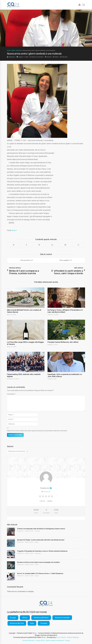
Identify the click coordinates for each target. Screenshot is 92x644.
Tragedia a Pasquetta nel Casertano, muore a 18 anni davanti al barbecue (42, 551)
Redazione (12, 57)
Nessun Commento (38, 57)
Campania (38, 553)
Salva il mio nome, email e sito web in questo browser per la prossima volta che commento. (37, 431)
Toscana (37, 531)
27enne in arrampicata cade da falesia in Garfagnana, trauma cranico (41, 529)
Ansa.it (14, 230)
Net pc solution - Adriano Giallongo (67, 637)
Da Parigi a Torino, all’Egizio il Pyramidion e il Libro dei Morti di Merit (65, 311)
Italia (13, 50)
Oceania (44, 623)
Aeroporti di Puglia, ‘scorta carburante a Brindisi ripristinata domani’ (41, 540)
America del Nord (41, 618)
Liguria (37, 576)
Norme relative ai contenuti (55, 641)
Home (9, 50)
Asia (32, 623)
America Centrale (62, 618)
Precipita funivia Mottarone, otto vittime (63, 342)
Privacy (67, 641)
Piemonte (19, 50)
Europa (13, 618)
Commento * (11, 394)
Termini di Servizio (28, 641)
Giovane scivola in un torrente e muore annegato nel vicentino (38, 562)
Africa (25, 618)
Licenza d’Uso (40, 641)
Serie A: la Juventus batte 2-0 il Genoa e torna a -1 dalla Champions (40, 573)
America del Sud (17, 623)
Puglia (36, 542)
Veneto (37, 565)
